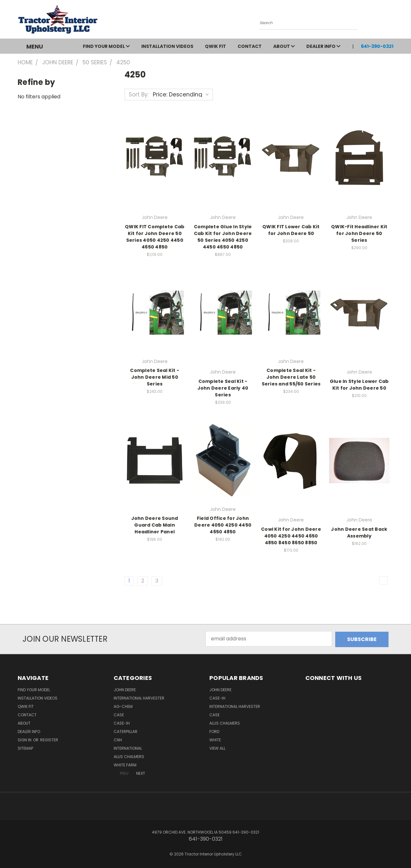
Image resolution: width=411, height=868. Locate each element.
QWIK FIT (215, 46)
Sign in (25, 739)
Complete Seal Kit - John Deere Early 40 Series (223, 388)
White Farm (125, 764)
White (215, 739)
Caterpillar (126, 731)
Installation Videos (167, 46)
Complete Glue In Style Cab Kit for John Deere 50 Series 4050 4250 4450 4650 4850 (223, 237)
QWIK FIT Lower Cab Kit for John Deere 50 (291, 230)
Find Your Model (106, 46)
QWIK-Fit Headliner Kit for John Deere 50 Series (359, 233)
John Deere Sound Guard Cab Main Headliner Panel (155, 525)
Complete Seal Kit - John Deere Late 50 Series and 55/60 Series (291, 377)
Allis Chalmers (129, 756)
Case (119, 714)
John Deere (125, 689)
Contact (250, 46)
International (128, 748)
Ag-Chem (123, 706)
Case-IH (122, 723)
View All (217, 748)
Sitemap (25, 748)
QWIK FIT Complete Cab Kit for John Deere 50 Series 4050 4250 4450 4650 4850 (155, 237)
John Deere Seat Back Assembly (359, 533)
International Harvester (139, 697)
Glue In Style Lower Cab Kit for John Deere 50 (359, 385)
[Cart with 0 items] (392, 21)
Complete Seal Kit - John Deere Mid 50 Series (155, 377)
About (284, 46)
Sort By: (139, 95)
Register (49, 739)
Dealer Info (323, 46)
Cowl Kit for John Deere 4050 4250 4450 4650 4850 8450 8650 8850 (291, 536)
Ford (214, 731)
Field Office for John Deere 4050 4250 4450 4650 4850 (223, 525)
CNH (118, 739)
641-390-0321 (377, 46)
